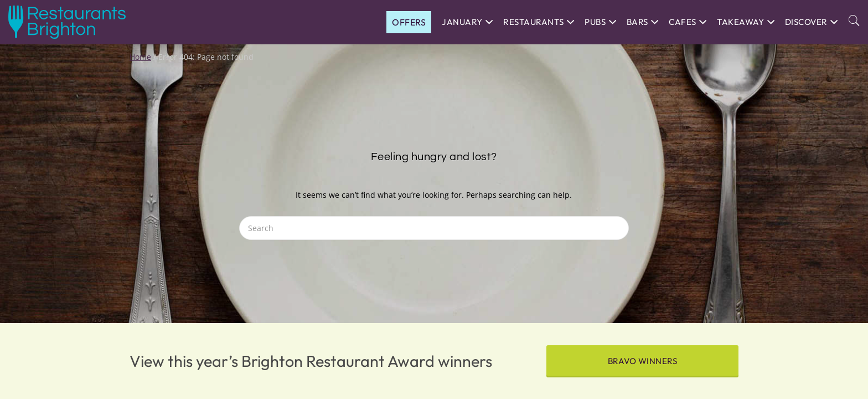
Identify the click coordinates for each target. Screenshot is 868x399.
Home (140, 57)
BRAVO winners (643, 361)
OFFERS (409, 22)
